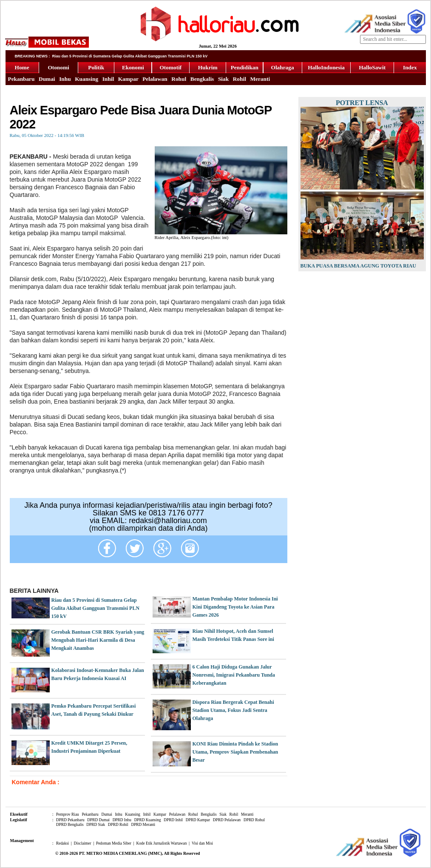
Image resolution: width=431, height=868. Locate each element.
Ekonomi (133, 67)
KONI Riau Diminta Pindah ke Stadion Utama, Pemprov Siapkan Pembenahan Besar (235, 752)
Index (410, 67)
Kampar (128, 79)
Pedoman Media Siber (114, 843)
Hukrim (208, 67)
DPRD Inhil (173, 820)
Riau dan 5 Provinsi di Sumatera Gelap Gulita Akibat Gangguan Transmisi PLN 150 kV (96, 608)
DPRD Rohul (254, 820)
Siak (223, 79)
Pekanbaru (21, 79)
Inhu (65, 79)
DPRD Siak (96, 825)
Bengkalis (202, 79)
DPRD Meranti (143, 825)
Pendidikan (245, 67)
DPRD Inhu (122, 820)
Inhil (108, 79)
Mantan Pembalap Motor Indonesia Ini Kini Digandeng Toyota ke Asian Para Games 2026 (235, 607)
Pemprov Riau (68, 814)
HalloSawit (372, 67)
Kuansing (86, 79)
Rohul (179, 79)
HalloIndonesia (326, 67)
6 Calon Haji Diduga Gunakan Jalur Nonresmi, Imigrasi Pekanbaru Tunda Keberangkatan (234, 675)
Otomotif (170, 67)
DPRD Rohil (118, 825)
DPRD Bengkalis (70, 825)
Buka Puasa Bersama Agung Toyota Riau (358, 266)
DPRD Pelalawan (227, 820)
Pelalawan (155, 79)
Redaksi (62, 843)
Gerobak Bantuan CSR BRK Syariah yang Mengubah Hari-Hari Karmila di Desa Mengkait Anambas (98, 640)
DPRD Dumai (98, 820)
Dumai (47, 79)
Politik (96, 67)
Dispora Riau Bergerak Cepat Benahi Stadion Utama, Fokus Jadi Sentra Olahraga (233, 710)
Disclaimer (83, 843)
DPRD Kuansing (148, 820)
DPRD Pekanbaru (70, 820)
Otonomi (58, 67)
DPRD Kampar (198, 820)
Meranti (260, 79)
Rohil (240, 79)
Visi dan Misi (202, 843)
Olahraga (283, 67)
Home (22, 67)
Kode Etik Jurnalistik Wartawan (161, 843)
